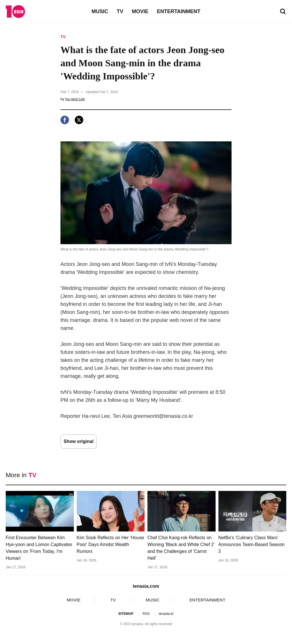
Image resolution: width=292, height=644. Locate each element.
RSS (146, 614)
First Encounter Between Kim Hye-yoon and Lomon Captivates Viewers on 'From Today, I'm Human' (39, 548)
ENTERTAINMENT (179, 11)
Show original (79, 441)
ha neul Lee (75, 99)
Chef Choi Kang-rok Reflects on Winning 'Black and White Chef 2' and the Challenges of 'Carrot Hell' (181, 548)
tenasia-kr (166, 614)
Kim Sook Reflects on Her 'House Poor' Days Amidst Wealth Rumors (110, 544)
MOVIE (140, 11)
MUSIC (100, 11)
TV (120, 11)
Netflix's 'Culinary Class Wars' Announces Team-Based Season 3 (252, 544)
